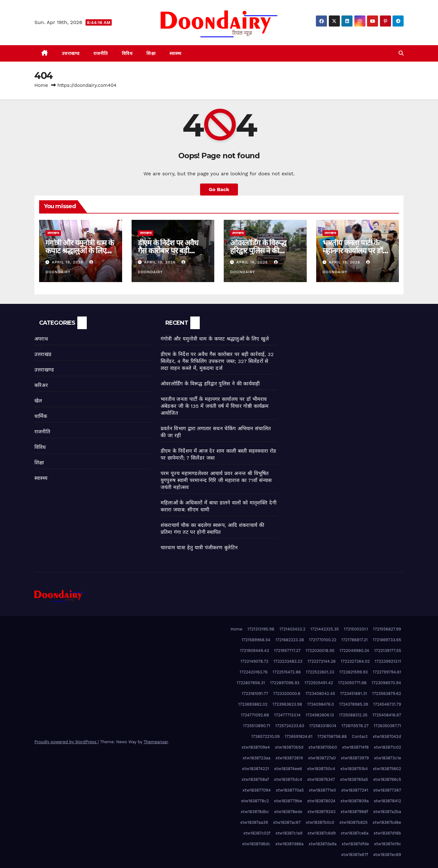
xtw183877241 (355, 790)
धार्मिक (41, 416)
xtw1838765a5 (354, 779)
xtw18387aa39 (254, 822)
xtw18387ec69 (387, 855)
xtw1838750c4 (321, 769)
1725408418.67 (387, 715)
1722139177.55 (388, 651)
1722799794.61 (387, 672)
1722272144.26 (321, 661)
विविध (127, 53)
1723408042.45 (320, 693)
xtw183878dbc (255, 812)
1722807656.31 (251, 683)
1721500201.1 (356, 629)
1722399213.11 (388, 661)
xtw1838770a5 (290, 790)
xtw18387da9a (323, 844)
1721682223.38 (290, 640)
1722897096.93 (285, 683)
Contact (360, 736)
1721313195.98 (261, 629)
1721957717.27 (287, 651)
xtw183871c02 (388, 747)
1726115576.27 (355, 726)
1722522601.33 (320, 672)
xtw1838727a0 (322, 758)
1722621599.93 (353, 672)
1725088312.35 (353, 715)
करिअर (41, 385)
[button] (401, 53)
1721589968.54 (256, 640)
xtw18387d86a (289, 844)
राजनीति (101, 53)
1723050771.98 (352, 683)
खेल (38, 401)
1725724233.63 (290, 726)
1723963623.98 (287, 704)
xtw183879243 (321, 812)
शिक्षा (151, 53)
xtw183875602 (387, 769)
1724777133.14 (287, 715)
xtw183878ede (288, 812)
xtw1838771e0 (323, 790)
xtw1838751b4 (354, 769)
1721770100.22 (323, 640)
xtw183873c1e (388, 758)
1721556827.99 (387, 629)
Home (41, 85)
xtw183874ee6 (288, 769)
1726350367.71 (387, 726)
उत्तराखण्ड (71, 53)
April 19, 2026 (68, 262)
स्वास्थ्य (175, 53)
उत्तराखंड (43, 354)
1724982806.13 (320, 715)
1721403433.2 (292, 629)
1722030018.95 (320, 651)
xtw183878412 (387, 801)
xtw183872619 (289, 758)
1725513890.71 (257, 726)
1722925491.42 (319, 683)
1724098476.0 (320, 704)
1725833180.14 (323, 726)
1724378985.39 (353, 704)
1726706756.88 (332, 736)
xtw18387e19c (388, 844)
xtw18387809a (355, 801)
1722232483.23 (288, 661)
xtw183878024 (321, 801)
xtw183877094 (257, 790)
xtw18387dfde (355, 844)
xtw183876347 (321, 779)
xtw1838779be (288, 801)
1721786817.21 (355, 640)
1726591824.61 (299, 736)
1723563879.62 (387, 693)
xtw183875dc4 (288, 779)
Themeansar (156, 742)
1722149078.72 (255, 661)
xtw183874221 (256, 769)
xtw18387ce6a (355, 833)
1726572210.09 (265, 736)
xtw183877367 (387, 790)
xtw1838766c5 (387, 779)
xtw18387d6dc (256, 844)
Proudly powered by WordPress (66, 742)
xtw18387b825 (353, 822)
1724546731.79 (387, 704)
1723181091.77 (255, 693)
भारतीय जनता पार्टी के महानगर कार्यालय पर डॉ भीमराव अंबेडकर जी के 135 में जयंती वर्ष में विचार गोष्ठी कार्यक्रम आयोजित (215, 406)
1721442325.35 (325, 629)
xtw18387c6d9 (322, 833)
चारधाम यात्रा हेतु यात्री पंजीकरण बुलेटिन (199, 548)
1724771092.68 (255, 715)
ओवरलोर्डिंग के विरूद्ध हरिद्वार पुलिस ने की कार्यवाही (258, 251)
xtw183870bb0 (323, 747)
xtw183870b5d (289, 747)
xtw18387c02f (257, 833)
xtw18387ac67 (287, 822)
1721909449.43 (255, 651)
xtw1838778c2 (255, 801)
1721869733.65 (387, 640)
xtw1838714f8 (355, 747)
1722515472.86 (287, 672)
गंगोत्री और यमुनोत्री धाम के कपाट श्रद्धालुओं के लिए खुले (80, 251)
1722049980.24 (354, 651)
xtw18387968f (354, 812)
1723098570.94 (386, 683)
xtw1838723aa (257, 758)
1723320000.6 (287, 693)
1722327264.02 (355, 661)
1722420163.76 (254, 672)
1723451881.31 (354, 693)
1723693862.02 (253, 704)
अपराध (41, 339)
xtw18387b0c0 (320, 822)
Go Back (219, 189)
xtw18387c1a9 (289, 833)
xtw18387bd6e (387, 822)
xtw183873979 (355, 758)
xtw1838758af (255, 779)
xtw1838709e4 (256, 747)
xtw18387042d (387, 736)
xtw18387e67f (355, 855)
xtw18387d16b (387, 833)
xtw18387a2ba (387, 812)
